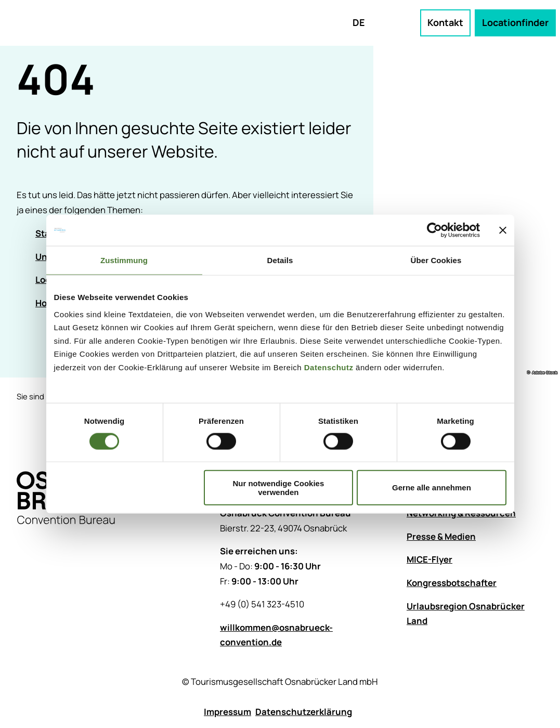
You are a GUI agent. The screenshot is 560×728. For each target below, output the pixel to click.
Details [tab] (280, 260)
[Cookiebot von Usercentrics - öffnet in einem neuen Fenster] (434, 230)
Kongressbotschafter (452, 583)
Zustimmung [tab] (124, 260)
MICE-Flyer (429, 559)
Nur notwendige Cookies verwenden (278, 487)
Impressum (227, 712)
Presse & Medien (441, 536)
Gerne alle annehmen (432, 487)
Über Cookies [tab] (436, 260)
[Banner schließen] (503, 230)
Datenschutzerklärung (304, 712)
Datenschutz (329, 367)
